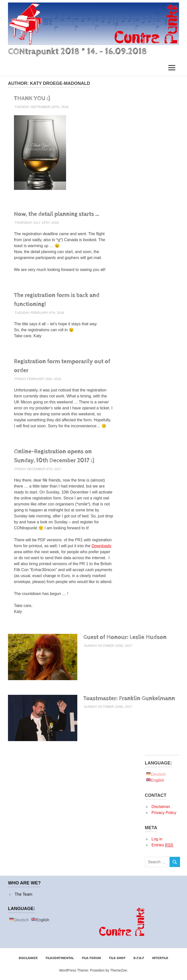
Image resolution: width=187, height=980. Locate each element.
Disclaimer (161, 807)
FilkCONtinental (60, 958)
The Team (24, 894)
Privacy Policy (164, 813)
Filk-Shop (117, 958)
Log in (157, 839)
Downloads (101, 546)
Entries (162, 845)
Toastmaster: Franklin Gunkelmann (129, 698)
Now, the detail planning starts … (57, 214)
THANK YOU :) (32, 98)
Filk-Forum (91, 958)
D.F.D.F (139, 958)
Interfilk (160, 958)
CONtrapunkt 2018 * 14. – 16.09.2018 (77, 51)
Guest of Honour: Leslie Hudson (125, 637)
